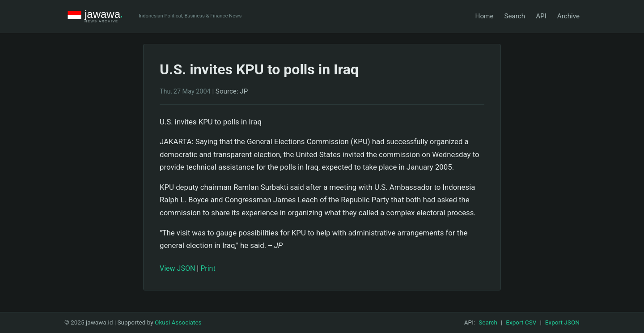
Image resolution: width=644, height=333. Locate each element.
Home (485, 16)
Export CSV (521, 322)
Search (515, 16)
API (541, 16)
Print (208, 268)
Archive (568, 16)
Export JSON (562, 322)
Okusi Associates (178, 322)
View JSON (177, 268)
